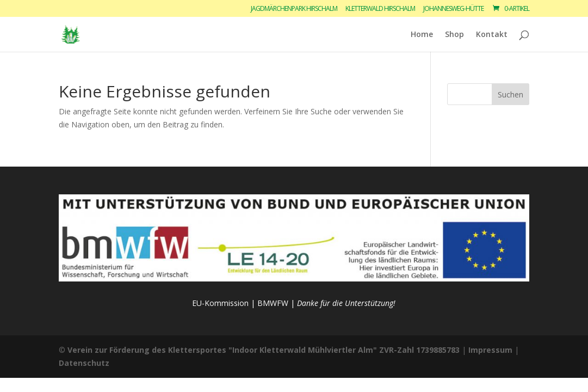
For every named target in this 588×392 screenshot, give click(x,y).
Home (422, 35)
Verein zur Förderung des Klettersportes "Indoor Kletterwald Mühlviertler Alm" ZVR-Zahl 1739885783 (264, 350)
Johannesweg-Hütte (453, 9)
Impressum (490, 350)
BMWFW (273, 303)
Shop (454, 35)
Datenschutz (84, 363)
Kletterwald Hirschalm (380, 9)
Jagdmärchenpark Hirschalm (294, 9)
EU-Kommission (220, 303)
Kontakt (492, 35)
